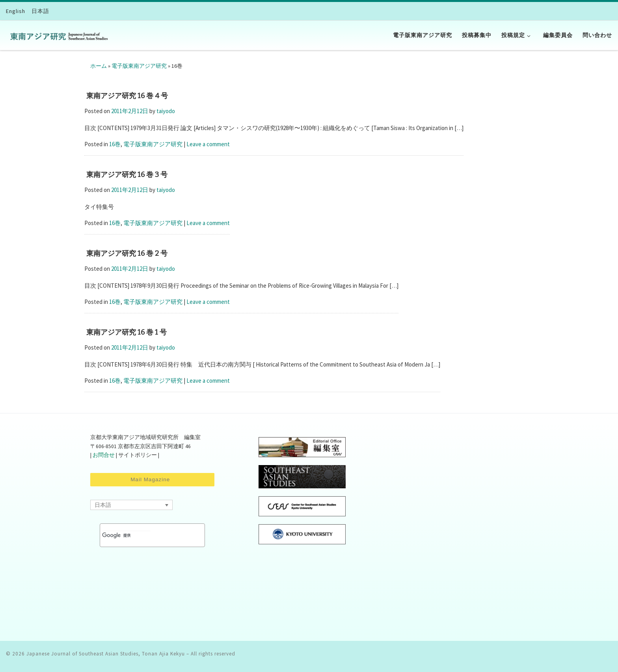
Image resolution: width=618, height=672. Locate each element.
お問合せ (104, 455)
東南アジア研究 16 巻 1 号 (127, 332)
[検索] (126, 535)
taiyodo (166, 111)
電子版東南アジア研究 (139, 66)
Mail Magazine (152, 479)
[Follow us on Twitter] (611, 656)
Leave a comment (208, 144)
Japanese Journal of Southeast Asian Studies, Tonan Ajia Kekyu (106, 654)
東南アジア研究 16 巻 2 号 (127, 253)
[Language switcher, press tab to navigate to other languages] (131, 505)
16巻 (115, 144)
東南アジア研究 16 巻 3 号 (127, 175)
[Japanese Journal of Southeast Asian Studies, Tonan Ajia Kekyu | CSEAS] (57, 35)
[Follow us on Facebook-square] (602, 656)
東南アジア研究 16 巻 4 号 (127, 96)
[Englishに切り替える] (16, 11)
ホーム (99, 66)
